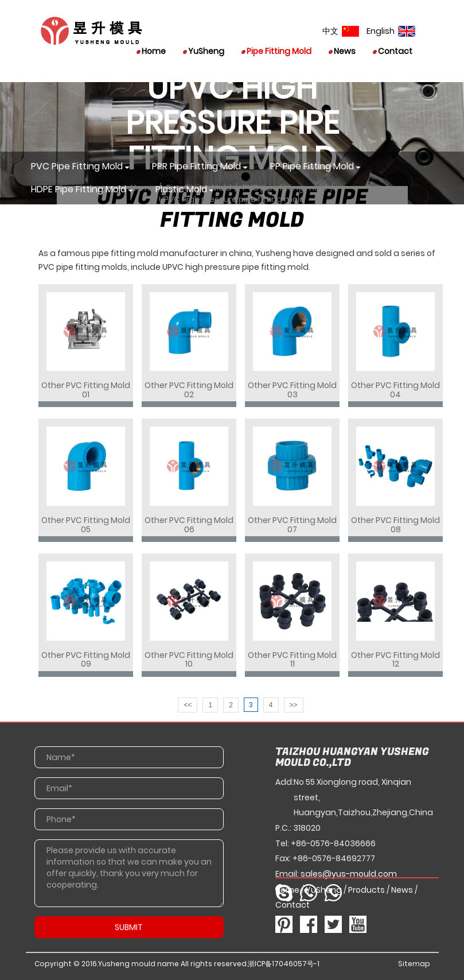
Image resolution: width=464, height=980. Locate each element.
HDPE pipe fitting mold (79, 189)
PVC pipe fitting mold (77, 166)
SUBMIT (129, 927)
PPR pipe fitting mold (196, 166)
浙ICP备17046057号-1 (284, 964)
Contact (393, 51)
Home (151, 51)
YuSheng (204, 51)
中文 (341, 31)
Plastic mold (181, 189)
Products (366, 890)
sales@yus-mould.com (349, 874)
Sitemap (414, 964)
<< (188, 705)
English (391, 31)
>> (294, 705)
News (342, 51)
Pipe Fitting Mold (276, 51)
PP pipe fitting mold (312, 166)
